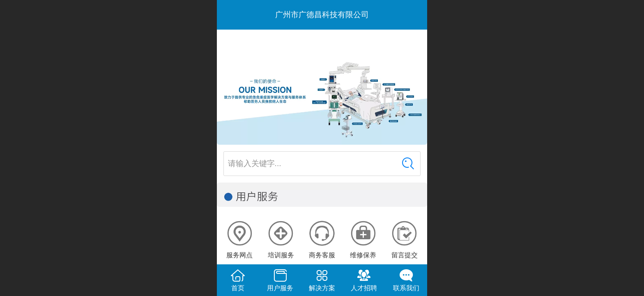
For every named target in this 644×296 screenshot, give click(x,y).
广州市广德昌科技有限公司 (322, 15)
